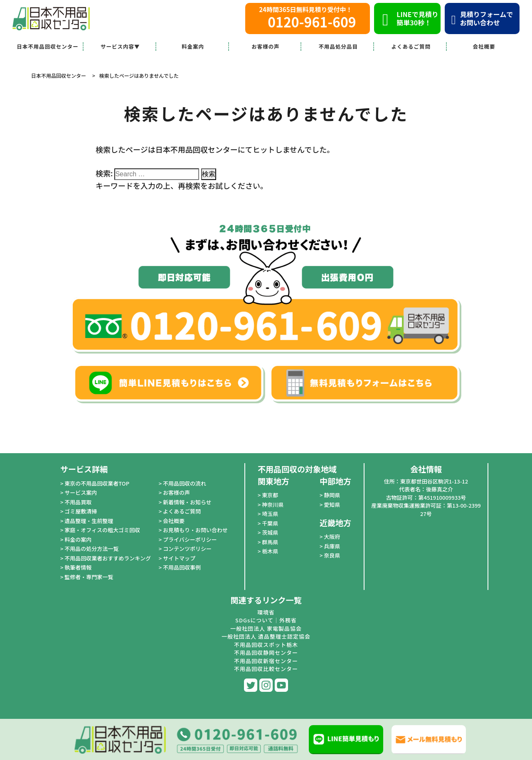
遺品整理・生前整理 (89, 521)
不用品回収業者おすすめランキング (108, 558)
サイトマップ (179, 558)
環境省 (266, 612)
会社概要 (484, 46)
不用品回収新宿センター (266, 661)
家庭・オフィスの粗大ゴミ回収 (102, 530)
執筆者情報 (78, 567)
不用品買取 (78, 502)
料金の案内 (78, 539)
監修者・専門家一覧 (89, 577)
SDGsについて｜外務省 (266, 620)
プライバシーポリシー (190, 539)
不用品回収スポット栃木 (266, 645)
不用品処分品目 (339, 46)
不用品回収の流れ (185, 483)
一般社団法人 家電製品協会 (266, 628)
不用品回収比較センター (266, 669)
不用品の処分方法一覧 (91, 549)
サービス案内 (81, 492)
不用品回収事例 (182, 567)
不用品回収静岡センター (266, 653)
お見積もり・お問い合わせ (195, 530)
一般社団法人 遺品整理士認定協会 (266, 636)
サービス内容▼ (120, 46)
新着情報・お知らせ (187, 502)
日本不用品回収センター (48, 46)
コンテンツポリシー (187, 549)
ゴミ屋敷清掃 (81, 511)
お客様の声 (266, 46)
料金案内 (193, 46)
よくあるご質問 (411, 46)
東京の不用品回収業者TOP (97, 483)
